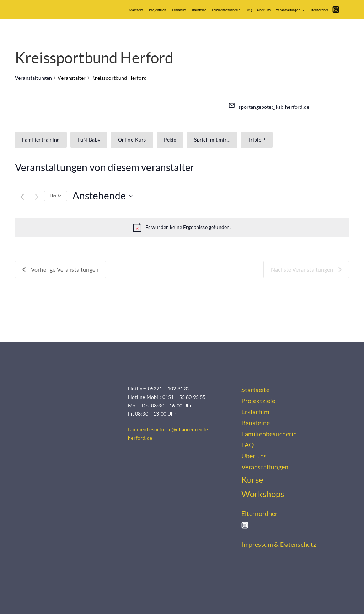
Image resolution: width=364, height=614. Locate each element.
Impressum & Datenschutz (279, 544)
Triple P (257, 140)
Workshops (263, 494)
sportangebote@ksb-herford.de (274, 107)
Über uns (264, 10)
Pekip (170, 140)
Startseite (137, 10)
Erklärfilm (179, 10)
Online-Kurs (132, 140)
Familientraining (41, 140)
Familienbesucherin (226, 10)
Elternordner (319, 10)
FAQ (249, 10)
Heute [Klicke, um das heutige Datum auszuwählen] (56, 196)
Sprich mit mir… (212, 140)
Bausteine (199, 10)
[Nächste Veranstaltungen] (37, 197)
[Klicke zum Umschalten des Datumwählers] (103, 196)
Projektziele (158, 10)
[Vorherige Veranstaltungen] (22, 197)
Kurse (253, 480)
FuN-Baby (89, 140)
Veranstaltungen (288, 10)
